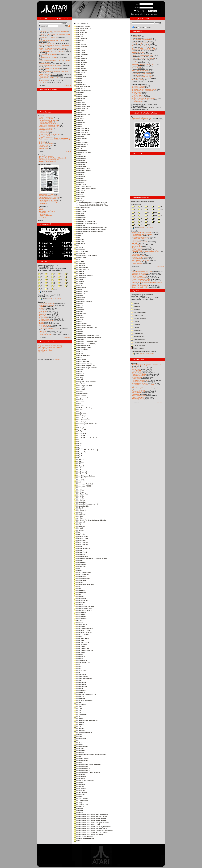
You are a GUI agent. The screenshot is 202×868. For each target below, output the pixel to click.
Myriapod (78, 811)
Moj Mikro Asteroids (82, 578)
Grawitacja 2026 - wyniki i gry (48, 37)
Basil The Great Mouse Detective (50, 328)
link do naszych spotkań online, (142, 118)
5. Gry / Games (137, 92)
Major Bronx (79, 88)
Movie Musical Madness (83, 700)
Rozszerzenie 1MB (138, 382)
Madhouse (79, 36)
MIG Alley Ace (80, 428)
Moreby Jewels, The (82, 662)
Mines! (77, 482)
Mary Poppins (80, 147)
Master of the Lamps (82, 169)
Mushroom (79, 787)
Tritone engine (44, 147)
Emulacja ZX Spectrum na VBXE (49, 134)
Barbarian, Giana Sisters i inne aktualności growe (55, 34)
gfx (160, 210)
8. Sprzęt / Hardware (138, 97)
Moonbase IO (80, 656)
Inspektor (42, 333)
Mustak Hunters (81, 793)
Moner (77, 586)
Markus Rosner (80, 139)
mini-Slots (79, 518)
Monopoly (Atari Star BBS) (84, 606)
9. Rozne (135, 327)
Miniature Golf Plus (82, 506)
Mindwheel (79, 466)
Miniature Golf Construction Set (86, 504)
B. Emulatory (137, 330)
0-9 (41, 274)
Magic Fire (79, 56)
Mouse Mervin (80, 690)
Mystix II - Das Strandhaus (84, 839)
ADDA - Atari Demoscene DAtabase (142, 201)
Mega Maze (79, 300)
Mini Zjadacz (79, 500)
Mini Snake (79, 498)
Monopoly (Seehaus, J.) (83, 610)
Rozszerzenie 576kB (138, 391)
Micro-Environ (80, 396)
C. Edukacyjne (137, 333)
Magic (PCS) (79, 64)
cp (160, 206)
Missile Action (80, 540)
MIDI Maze (79, 410)
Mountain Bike (80, 682)
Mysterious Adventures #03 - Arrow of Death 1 (91, 819)
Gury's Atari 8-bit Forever (47, 211)
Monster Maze (80, 616)
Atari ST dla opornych (46, 144)
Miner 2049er (80, 480)
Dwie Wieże (43, 327)
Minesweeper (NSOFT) (83, 486)
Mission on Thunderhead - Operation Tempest (91, 558)
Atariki (41, 208)
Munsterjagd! (80, 779)
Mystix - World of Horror (83, 837)
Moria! (77, 666)
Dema (149, 28)
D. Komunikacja (138, 337)
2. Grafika (136, 306)
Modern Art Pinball (81, 574)
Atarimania (42, 213)
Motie (77, 672)
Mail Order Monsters (82, 87)
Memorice (79, 320)
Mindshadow (80, 464)
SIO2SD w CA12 (137, 372)
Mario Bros (43, 313)
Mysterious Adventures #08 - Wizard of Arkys (90, 829)
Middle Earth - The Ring (83, 408)
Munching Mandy (81, 761)
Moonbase (79, 654)
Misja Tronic (79, 534)
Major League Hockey (83, 90)
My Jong (78, 803)
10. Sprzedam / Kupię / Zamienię (142, 100)
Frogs (41, 307)
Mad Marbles (80, 30)
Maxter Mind (79, 253)
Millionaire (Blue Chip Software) (86, 450)
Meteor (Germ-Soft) (82, 362)
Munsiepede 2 (80, 777)
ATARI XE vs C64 (137, 80)
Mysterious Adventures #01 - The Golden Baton (91, 815)
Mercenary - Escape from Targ (85, 342)
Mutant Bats (79, 795)
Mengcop (78, 334)
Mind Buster (79, 462)
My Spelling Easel (81, 805)
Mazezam (78, 284)
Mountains (79, 688)
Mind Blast (79, 460)
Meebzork (79, 296)
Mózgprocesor (80, 705)
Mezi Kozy (79, 378)
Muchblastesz (80, 739)
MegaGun (78, 306)
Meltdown (79, 316)
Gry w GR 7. (136, 61)
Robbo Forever (44, 316)
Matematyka (79, 201)
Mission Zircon (80, 562)
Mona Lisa (79, 582)
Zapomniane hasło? (137, 14)
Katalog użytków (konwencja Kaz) (142, 295)
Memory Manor (80, 324)
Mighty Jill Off (80, 430)
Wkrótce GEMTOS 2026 (47, 44)
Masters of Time (81, 181)
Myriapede (79, 809)
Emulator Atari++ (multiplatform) (49, 160)
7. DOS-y (135, 321)
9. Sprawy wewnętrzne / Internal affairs (144, 98)
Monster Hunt (80, 614)
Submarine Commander (47, 305)
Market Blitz (79, 137)
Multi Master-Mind (81, 747)
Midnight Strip (80, 414)
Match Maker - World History (85, 189)
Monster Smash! (81, 618)
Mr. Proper (79, 719)
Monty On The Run (82, 634)
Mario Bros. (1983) (81, 129)
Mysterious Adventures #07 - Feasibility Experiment (93, 827)
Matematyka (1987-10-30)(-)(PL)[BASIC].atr (92, 203)
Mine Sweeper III (81, 474)
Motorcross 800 (80, 674)
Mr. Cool (78, 708)
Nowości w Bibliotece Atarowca (49, 68)
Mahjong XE (79, 83)
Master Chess (80, 159)
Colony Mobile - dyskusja (46, 349)
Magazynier (79, 40)
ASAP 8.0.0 (43, 82)
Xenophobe (43, 314)
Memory (78, 322)
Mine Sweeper (80, 470)
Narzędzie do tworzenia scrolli (49, 120)
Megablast (79, 304)
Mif (76, 426)
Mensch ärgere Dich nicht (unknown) (88, 338)
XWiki (41, 210)
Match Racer (79, 191)
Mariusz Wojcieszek (138, 245)
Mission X (79, 560)
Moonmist (79, 658)
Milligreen (79, 448)
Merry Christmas (81, 350)
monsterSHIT (80, 620)
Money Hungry (80, 590)
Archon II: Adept (44, 319)
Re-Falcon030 (44, 76)
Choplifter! (42, 308)
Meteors (78, 372)
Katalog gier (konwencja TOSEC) (49, 295)
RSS (67, 26)
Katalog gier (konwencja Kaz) (48, 265)
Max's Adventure (81, 251)
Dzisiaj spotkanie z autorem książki (50, 65)
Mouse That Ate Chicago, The (85, 694)
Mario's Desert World (82, 135)
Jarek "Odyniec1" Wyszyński (141, 260)
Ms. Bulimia (79, 729)
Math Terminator (81, 217)
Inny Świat (42, 331)
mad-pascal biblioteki (139, 52)
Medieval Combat (81, 292)
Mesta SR (78, 354)
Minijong (78, 512)
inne (54, 289)
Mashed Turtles (80, 151)
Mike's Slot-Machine (82, 436)
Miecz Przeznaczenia (82, 420)
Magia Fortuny (80, 44)
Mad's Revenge (80, 38)
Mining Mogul (80, 514)
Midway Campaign (81, 418)
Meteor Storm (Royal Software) (86, 368)
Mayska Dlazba (80, 257)
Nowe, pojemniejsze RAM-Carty (142, 272)
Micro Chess (79, 384)
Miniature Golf (80, 502)
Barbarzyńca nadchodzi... (47, 74)
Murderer (78, 783)
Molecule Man (80, 580)
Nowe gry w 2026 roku (46, 117)
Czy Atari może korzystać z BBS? (142, 40)
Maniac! (78, 101)
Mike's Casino (80, 432)
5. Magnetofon (137, 315)
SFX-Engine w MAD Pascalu (48, 119)
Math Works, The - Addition (84, 221)
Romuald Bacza (137, 246)
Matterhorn (79, 241)
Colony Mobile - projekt (46, 350)
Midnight (78, 412)
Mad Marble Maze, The (83, 28)
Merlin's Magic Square (83, 348)
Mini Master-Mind (81, 494)
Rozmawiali (134, 231)
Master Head (79, 161)
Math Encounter (81, 211)
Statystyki (41, 352)
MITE (77, 568)
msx (154, 216)
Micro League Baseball (83, 386)
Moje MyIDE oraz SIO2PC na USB (143, 385)
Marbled (78, 125)
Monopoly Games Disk (83, 608)
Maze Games (80, 263)
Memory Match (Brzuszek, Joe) (86, 328)
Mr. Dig (78, 710)
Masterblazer (80, 173)
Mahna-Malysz (80, 84)
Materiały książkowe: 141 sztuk (49, 197)
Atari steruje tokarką (138, 399)
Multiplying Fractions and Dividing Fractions (90, 755)
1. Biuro (135, 303)
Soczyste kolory (137, 393)
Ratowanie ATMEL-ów (139, 374)
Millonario (79, 458)
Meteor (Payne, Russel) (83, 364)
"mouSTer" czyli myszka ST (141, 273)
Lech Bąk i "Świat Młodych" (140, 237)
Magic (77, 48)
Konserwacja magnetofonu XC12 (50, 127)
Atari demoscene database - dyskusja (50, 347)
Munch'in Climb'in (81, 759)
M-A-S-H (78, 149)
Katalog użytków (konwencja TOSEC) (143, 352)
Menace (78, 330)
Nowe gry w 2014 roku (46, 145)
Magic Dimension (81, 54)
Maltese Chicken (81, 97)
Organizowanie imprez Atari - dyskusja (50, 346)
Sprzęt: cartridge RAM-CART (141, 281)
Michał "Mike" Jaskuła (139, 239)
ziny (147, 225)
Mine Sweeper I (80, 472)
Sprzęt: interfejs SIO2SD (140, 287)
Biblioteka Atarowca (45, 164)
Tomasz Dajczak (137, 236)
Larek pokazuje (44, 133)
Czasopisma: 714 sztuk (47, 194)
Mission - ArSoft (81, 552)
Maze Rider (79, 274)
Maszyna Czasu (80, 185)
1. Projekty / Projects (138, 86)
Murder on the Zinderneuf (84, 781)
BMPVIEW (43, 142)
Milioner (78, 440)
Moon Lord (79, 640)
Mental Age (79, 340)
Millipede (78, 454)
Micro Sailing (80, 388)
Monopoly (79, 604)
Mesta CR (78, 352)
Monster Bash (80, 612)
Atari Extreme (43, 81)
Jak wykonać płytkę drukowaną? (142, 388)
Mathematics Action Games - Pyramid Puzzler (91, 227)
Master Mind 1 (80, 167)
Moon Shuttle (80, 652)
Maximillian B (80, 249)
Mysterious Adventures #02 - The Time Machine (91, 817)
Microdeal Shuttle (81, 394)
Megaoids (79, 312)
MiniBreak (79, 508)
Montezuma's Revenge (83, 632)
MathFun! (78, 233)
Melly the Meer (80, 314)
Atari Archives (43, 214)
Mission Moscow (81, 556)
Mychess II (79, 807)
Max (77, 246)
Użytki (142, 28)
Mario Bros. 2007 (81, 133)
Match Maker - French (83, 187)
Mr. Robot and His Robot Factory (86, 720)
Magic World (79, 72)
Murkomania (79, 785)
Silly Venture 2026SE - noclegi (141, 74)
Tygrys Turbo (136, 379)
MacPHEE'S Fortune (82, 26)
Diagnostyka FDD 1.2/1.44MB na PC (143, 49)
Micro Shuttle (80, 390)
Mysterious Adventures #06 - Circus (87, 825)
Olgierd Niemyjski (137, 263)
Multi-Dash (79, 753)
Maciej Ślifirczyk (137, 259)
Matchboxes (79, 197)
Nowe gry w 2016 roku (46, 136)
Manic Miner (79, 111)
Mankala (78, 113)
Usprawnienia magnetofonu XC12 (50, 124)
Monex (77, 588)
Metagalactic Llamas (82, 356)
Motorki (78, 680)
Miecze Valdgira (81, 422)
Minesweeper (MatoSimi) (83, 484)
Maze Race (79, 271)
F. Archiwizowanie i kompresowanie (144, 343)
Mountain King (80, 684)
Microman (79, 400)
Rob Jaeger (136, 254)
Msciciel (78, 734)
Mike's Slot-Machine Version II (85, 438)
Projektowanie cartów (139, 376)
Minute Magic (80, 526)
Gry (136, 28)
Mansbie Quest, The (82, 115)
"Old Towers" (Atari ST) (46, 304)
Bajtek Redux (43, 203)
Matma (77, 235)
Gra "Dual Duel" (137, 67)
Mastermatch (80, 177)
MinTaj (77, 524)
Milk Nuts (78, 444)
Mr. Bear (78, 706)
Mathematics (80, 225)
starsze (69, 151)
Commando (43, 311)
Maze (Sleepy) (80, 278)
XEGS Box (135, 394)
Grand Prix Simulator (46, 334)
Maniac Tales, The (81, 108)
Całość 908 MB (138, 348)
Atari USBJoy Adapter (139, 275)
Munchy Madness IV (82, 771)
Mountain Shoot (81, 686)
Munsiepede (79, 775)
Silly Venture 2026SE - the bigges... (143, 77)
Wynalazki (134, 363)
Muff (77, 740)
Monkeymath (80, 602)
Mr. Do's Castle (80, 714)
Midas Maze (79, 406)
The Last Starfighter (45, 325)
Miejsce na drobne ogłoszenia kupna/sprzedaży (147, 282)
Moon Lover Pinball (82, 642)
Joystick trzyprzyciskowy (140, 383)
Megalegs (78, 308)
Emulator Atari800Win (46, 156)
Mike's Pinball (80, 434)
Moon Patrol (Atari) (82, 648)
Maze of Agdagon (81, 267)
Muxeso (78, 797)
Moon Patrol (79, 646)
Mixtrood (78, 570)
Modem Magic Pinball (82, 572)
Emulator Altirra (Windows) (47, 161)
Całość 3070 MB (45, 291)
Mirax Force (79, 530)
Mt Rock (78, 737)
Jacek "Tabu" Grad (138, 256)
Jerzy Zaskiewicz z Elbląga (140, 71)
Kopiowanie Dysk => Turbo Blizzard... (144, 64)
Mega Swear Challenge (83, 302)
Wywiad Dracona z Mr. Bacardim (142, 234)
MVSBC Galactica (81, 799)
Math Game (79, 213)
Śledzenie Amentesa (138, 248)
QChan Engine (44, 148)
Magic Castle (80, 52)
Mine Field (79, 468)
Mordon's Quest (81, 660)
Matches (78, 199)
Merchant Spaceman (82, 346)
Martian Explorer (81, 143)
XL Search (42, 217)
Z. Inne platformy (138, 346)
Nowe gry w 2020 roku (46, 128)
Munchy (78, 763)
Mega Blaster (80, 298)
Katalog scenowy (136, 204)
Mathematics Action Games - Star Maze (88, 231)
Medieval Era (80, 294)
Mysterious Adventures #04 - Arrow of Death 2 (91, 821)
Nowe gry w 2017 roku (46, 131)
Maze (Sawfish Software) (83, 275)
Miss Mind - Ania (81, 536)
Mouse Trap (79, 696)
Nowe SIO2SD (137, 371)
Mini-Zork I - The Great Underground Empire (90, 520)
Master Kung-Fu (81, 163)
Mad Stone (79, 34)
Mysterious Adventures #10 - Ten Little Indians (91, 833)
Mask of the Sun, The (82, 153)
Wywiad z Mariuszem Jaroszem (142, 233)
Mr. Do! (78, 712)
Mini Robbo (79, 496)
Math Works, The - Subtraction (85, 223)
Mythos (78, 841)
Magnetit (78, 74)
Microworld (79, 402)
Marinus (78, 127)
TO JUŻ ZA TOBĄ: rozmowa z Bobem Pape (146, 251)
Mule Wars (79, 744)
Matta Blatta (79, 239)
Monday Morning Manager (84, 584)
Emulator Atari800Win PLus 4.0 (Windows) (52, 158)
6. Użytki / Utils (137, 94)
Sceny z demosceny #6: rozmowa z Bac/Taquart (54, 45)
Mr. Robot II (79, 722)
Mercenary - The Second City (85, 344)
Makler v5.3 (79, 93)
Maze (77, 260)
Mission (78, 550)
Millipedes (79, 456)
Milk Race (79, 446)
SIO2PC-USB (136, 369)
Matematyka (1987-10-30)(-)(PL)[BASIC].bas (92, 205)
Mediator (78, 290)
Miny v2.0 (78, 528)
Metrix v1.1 (79, 374)
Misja (77, 532)
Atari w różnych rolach (139, 396)
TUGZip (59, 299)
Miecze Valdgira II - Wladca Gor (86, 424)
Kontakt (41, 220)
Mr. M (77, 716)
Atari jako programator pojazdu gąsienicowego (54, 71)
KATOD (134, 243)
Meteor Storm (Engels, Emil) (85, 366)
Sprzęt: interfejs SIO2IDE (140, 285)
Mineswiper (79, 488)
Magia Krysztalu (81, 46)
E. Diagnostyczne (138, 339)
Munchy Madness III (82, 769)
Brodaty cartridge (45, 64)
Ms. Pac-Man (80, 730)
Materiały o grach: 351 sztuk (48, 200)
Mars (77, 141)
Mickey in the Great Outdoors (85, 382)
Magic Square (80, 68)
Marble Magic (80, 123)
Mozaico (78, 702)
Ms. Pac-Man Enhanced (83, 733)
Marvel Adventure (81, 145)
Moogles (78, 636)
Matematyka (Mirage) (82, 207)
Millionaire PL (80, 452)
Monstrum (79, 622)
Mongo (78, 594)
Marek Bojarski (137, 262)
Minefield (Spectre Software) (85, 476)
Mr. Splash (79, 724)
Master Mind (79, 165)
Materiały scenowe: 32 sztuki (48, 196)
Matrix (77, 237)
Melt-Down (79, 318)
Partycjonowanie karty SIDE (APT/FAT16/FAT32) (54, 139)
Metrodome (79, 376)
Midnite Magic (80, 416)
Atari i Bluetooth (137, 368)
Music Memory (80, 789)
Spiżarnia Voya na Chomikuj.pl (49, 202)
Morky (77, 668)
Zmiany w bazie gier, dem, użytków (143, 58)
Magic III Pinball (81, 58)
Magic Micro (79, 60)
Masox (77, 155)
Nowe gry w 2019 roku (46, 130)
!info (148, 212)
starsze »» (68, 85)
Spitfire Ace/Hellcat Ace (47, 321)
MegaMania (79, 310)
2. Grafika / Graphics (138, 88)
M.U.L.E (78, 743)
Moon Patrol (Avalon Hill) (84, 650)
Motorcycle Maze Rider (83, 678)
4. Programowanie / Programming (142, 91)
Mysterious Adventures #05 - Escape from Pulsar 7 (92, 823)
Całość (43, 298)
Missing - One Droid (82, 548)
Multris (78, 757)
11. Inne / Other (137, 101)
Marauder (78, 121)
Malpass (78, 94)
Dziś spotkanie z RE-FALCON (49, 78)
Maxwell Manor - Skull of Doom (86, 256)
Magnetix (78, 78)
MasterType (79, 183)
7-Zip (55, 299)
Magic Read (79, 66)
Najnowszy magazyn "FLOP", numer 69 (52, 51)
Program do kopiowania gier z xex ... (143, 55)
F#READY (135, 240)
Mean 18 (78, 285)
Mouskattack (80, 698)
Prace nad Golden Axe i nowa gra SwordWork (54, 31)
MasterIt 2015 (80, 175)
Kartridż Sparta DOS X (46, 122)
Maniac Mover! (80, 104)
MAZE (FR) (79, 261)
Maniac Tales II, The (82, 107)
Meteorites (79, 370)
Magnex (78, 80)
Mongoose (79, 596)
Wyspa (41, 322)
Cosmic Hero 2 (137, 37)
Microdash (79, 392)
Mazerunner (79, 281)
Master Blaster (80, 157)
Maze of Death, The (82, 270)
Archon (41, 324)
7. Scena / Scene (137, 95)
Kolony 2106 (43, 317)
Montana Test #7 (81, 624)
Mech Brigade (80, 288)
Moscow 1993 (80, 670)
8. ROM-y (136, 324)
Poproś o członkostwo (151, 14)
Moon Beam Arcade (82, 638)
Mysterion (79, 813)
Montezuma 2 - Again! (83, 630)
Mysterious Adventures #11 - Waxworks (89, 835)
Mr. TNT (78, 726)
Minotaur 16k (80, 522)
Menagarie (79, 332)
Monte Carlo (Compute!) (83, 628)
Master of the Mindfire (83, 171)
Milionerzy (79, 442)
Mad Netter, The (81, 32)
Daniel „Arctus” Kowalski (140, 242)
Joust (41, 310)
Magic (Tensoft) (80, 70)
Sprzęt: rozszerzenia (138, 278)
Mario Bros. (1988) (81, 131)
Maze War (78, 280)
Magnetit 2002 (80, 76)
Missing (78, 546)
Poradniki (41, 116)
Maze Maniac (80, 265)
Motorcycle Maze (81, 676)
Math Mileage (80, 215)
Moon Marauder (81, 644)
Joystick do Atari (137, 377)
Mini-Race (79, 516)
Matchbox (79, 195)
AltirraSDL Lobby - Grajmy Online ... (143, 46)
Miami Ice (78, 380)
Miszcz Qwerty (80, 566)
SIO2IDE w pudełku (138, 397)
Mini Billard (79, 490)
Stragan (133, 270)
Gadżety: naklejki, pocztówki (141, 279)
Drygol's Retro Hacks (46, 216)
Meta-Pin (78, 358)
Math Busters (80, 209)
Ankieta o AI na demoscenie (48, 54)
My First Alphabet (81, 801)
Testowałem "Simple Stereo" (141, 380)
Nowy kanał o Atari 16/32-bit (48, 57)
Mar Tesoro (79, 119)
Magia (77, 42)
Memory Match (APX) (82, 326)
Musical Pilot (80, 791)
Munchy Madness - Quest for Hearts (87, 765)
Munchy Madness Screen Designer (87, 773)
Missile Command (81, 542)
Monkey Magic (80, 598)
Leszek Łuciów (137, 249)
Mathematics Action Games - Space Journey (90, 229)
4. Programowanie (139, 312)
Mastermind (79, 179)
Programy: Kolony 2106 (139, 276)
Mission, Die (79, 554)
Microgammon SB (81, 398)
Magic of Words (81, 62)
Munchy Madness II (82, 767)
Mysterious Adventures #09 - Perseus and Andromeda (93, 831)
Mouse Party (79, 692)
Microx (78, 404)
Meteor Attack (80, 360)
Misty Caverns (80, 564)
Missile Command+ (82, 544)
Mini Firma (79, 492)
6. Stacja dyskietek (139, 318)
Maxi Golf (78, 247)
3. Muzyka (136, 309)
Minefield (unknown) (82, 478)
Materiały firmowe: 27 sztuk (48, 199)
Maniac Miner (80, 103)
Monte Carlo (79, 626)
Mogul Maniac (80, 576)
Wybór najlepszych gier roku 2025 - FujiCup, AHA (55, 61)
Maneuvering (80, 98)
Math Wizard (79, 219)
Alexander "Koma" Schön (140, 257)
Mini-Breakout (80, 510)
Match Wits (79, 193)
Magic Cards (79, 50)
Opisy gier (41, 302)
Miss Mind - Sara (81, 538)
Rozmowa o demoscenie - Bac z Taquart (52, 40)
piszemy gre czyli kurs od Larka (142, 43)
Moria (77, 664)
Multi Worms (79, 751)
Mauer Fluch (79, 243)
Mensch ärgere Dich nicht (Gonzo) (87, 336)
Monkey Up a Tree (81, 600)
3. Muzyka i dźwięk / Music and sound (144, 89)
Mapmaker (79, 117)
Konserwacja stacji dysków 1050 (49, 125)
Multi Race (79, 749)
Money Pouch (80, 592)
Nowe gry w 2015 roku (46, 137)
